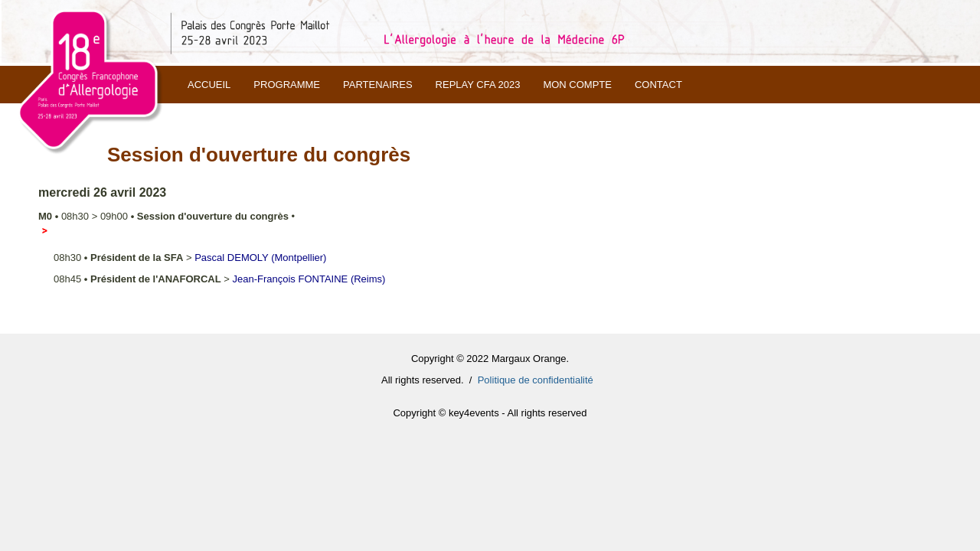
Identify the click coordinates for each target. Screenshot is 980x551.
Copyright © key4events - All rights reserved (490, 413)
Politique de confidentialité (536, 380)
